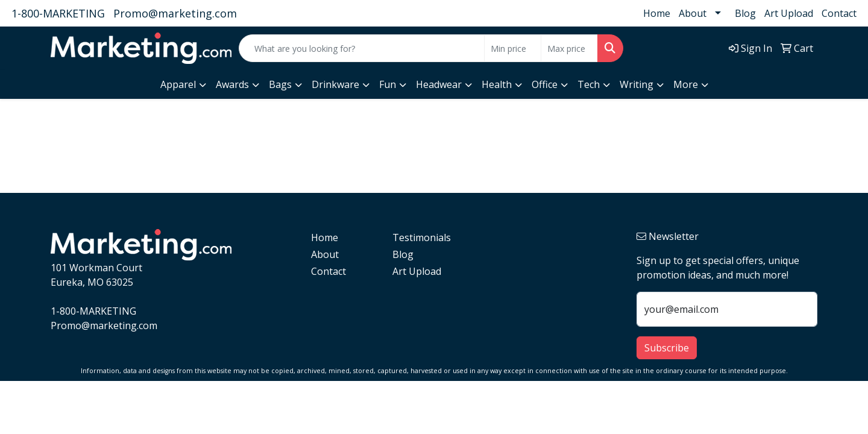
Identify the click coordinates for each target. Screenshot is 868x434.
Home (657, 13)
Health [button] (497, 84)
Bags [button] (280, 84)
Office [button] (545, 84)
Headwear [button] (439, 84)
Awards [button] (232, 84)
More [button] (686, 84)
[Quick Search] (362, 48)
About (693, 13)
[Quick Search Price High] (569, 48)
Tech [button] (589, 84)
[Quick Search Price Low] (513, 48)
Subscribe (667, 348)
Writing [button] (637, 84)
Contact (839, 13)
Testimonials (422, 237)
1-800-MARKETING (58, 13)
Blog (745, 13)
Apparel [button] (178, 84)
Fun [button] (388, 84)
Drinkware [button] (335, 84)
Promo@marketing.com (175, 13)
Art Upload (789, 13)
